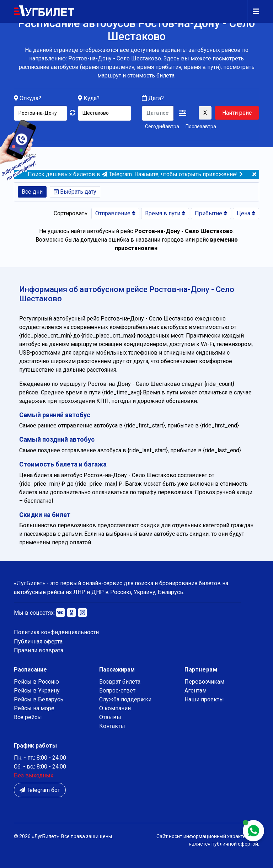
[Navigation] (253, 11)
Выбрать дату (75, 192)
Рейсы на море (34, 708)
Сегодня (152, 126)
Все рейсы (28, 717)
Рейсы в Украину (37, 691)
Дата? (153, 98)
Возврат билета (120, 682)
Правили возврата (39, 650)
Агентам (196, 691)
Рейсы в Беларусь (39, 699)
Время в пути (165, 213)
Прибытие (211, 213)
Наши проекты (204, 699)
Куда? (92, 98)
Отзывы (110, 717)
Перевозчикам (204, 682)
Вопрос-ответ (117, 691)
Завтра (171, 126)
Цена (246, 213)
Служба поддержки (125, 699)
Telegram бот (40, 790)
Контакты (112, 726)
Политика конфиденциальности (56, 632)
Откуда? (30, 98)
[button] (183, 113)
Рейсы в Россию (36, 682)
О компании (115, 708)
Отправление (115, 213)
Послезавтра (201, 126)
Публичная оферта (38, 641)
